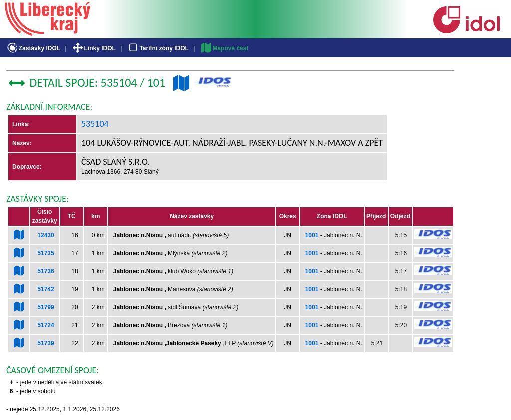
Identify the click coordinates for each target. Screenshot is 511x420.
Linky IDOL (94, 48)
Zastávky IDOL (33, 48)
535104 (95, 124)
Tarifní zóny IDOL (158, 48)
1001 (312, 235)
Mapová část (224, 48)
